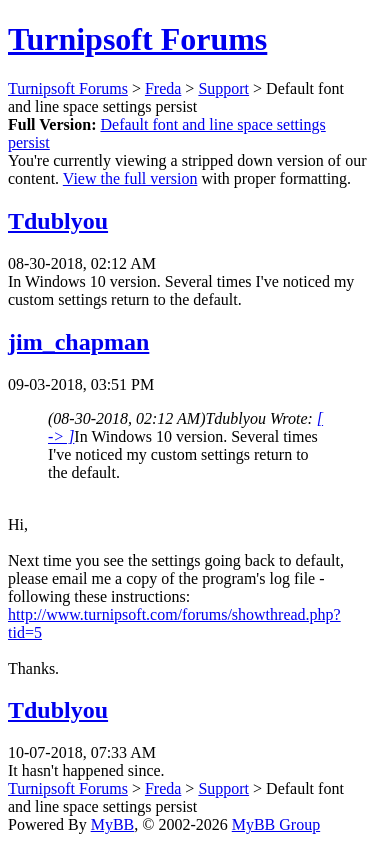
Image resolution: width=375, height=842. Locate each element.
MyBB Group (276, 824)
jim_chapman (78, 342)
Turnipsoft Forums (137, 39)
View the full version (130, 178)
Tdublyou (58, 221)
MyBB (113, 824)
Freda (163, 88)
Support (223, 88)
